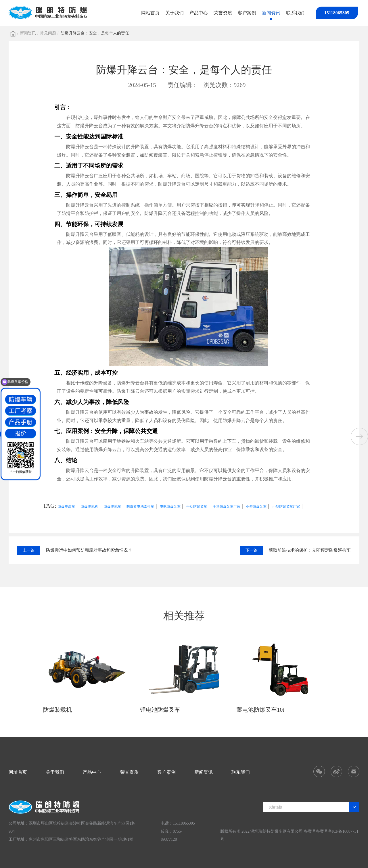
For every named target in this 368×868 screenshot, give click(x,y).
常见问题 (48, 33)
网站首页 (150, 13)
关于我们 (175, 13)
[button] (359, 436)
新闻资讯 (271, 13)
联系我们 (295, 13)
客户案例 (247, 13)
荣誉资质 (223, 13)
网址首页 (18, 772)
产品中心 (199, 13)
